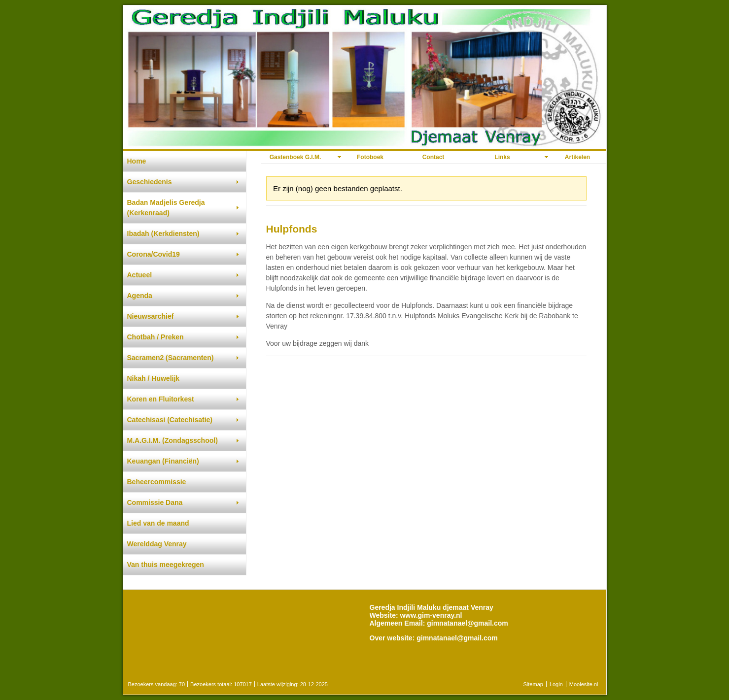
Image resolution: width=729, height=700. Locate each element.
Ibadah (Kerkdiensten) (163, 233)
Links (502, 157)
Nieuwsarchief (151, 316)
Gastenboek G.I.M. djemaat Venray (295, 158)
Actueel (140, 275)
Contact (434, 157)
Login (556, 684)
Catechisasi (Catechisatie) (170, 420)
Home (137, 161)
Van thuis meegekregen (166, 565)
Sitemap (533, 684)
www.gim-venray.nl (431, 615)
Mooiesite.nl (584, 684)
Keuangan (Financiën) (163, 461)
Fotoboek (370, 157)
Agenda (140, 296)
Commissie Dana (155, 502)
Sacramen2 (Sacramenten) (171, 358)
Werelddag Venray (157, 544)
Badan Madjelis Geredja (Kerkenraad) (166, 208)
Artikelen (577, 157)
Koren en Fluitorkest (161, 399)
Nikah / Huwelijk (154, 378)
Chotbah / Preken (156, 337)
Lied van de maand (158, 523)
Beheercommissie (157, 482)
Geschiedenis (150, 182)
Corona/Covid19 (154, 254)
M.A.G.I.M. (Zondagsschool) (173, 440)
